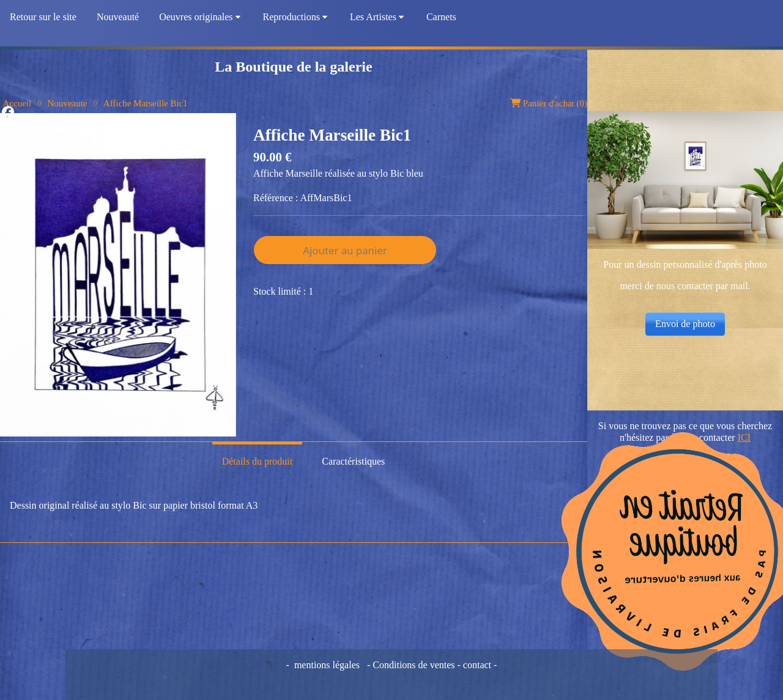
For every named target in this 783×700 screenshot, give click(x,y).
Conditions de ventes (415, 665)
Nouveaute (67, 103)
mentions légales (327, 665)
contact (477, 665)
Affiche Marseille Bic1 (146, 103)
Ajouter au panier (345, 250)
